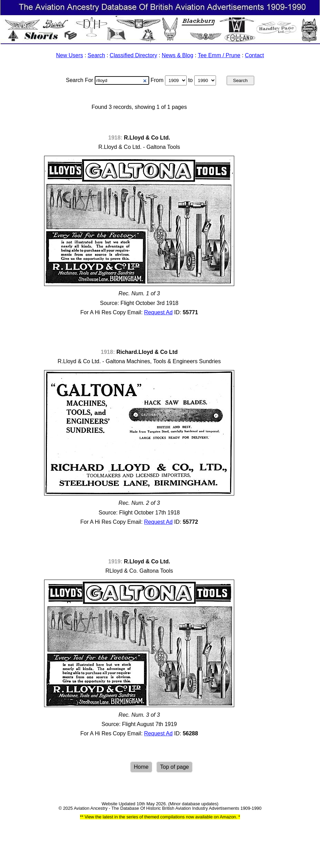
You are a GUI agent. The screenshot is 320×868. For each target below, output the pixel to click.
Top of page (175, 767)
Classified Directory (133, 55)
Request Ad (158, 312)
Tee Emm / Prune (219, 55)
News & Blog (178, 55)
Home (141, 767)
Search (96, 55)
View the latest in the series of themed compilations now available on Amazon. (161, 817)
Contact (254, 55)
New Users (70, 55)
